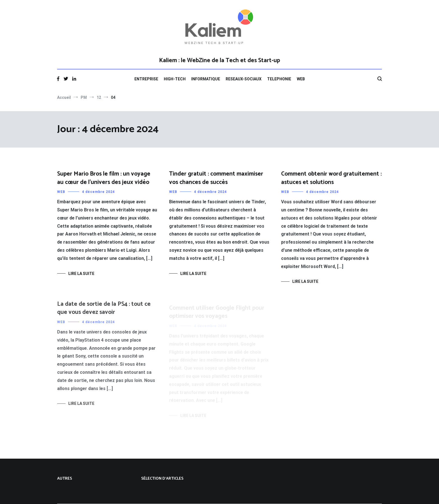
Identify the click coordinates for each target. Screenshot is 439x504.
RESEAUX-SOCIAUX (244, 79)
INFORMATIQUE (206, 79)
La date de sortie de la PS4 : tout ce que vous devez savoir (104, 312)
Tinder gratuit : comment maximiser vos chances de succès (216, 178)
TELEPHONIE (279, 79)
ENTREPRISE (146, 79)
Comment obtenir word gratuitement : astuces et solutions (331, 179)
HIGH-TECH (175, 79)
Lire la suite (81, 274)
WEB (301, 79)
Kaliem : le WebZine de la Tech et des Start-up (219, 60)
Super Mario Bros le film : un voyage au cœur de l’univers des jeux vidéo (104, 178)
